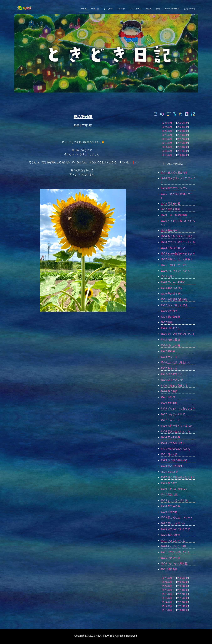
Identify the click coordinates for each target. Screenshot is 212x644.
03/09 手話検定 (169, 512)
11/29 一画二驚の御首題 (174, 215)
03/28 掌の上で (169, 472)
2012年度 (167, 151)
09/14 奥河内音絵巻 (172, 288)
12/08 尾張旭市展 (170, 204)
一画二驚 (95, 9)
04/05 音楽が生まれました (175, 432)
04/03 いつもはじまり (173, 443)
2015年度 (183, 143)
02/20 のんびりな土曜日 (174, 546)
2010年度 (167, 155)
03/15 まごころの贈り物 (174, 500)
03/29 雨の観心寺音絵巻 (174, 460)
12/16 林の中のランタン (174, 188)
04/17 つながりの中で (173, 414)
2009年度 (183, 155)
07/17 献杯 (167, 322)
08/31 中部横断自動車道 (174, 299)
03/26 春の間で (169, 483)
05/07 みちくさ (169, 368)
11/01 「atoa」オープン (174, 265)
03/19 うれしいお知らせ (174, 489)
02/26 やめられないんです (175, 529)
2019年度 (183, 135)
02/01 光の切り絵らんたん (175, 552)
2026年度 (167, 123)
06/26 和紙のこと (170, 328)
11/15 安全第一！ (170, 231)
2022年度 (167, 131)
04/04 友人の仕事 (170, 437)
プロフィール (135, 9)
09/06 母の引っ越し (172, 294)
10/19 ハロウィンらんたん (175, 271)
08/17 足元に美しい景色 (174, 305)
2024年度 (167, 127)
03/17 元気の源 (169, 495)
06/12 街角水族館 (170, 340)
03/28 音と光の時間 (172, 466)
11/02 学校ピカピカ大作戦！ (177, 259)
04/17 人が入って (170, 420)
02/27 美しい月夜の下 (173, 523)
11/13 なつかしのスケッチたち (178, 242)
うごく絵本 (108, 9)
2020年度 (167, 135)
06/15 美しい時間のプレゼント (178, 334)
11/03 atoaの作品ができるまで (178, 253)
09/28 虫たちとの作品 (173, 282)
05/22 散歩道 (168, 351)
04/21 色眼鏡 (168, 397)
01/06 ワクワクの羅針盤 (174, 563)
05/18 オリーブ (169, 357)
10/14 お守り (168, 277)
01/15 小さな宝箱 (170, 558)
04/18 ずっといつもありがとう (178, 408)
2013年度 (183, 147)
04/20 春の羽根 (169, 403)
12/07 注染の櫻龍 (170, 209)
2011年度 (183, 151)
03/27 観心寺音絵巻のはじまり (178, 477)
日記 (158, 9)
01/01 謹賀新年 (169, 569)
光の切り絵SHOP (172, 9)
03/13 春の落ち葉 (170, 506)
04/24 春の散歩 (169, 391)
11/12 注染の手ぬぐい (173, 248)
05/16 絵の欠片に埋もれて (175, 362)
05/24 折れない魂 (170, 345)
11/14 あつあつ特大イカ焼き (177, 236)
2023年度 (183, 127)
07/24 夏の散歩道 (170, 317)
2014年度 (167, 147)
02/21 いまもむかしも (173, 541)
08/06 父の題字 (169, 311)
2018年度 (167, 139)
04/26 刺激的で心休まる (174, 386)
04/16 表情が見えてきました (177, 426)
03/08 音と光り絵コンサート (177, 517)
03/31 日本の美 (169, 454)
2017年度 (183, 139)
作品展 (149, 9)
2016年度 (167, 143)
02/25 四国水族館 (170, 535)
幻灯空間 (121, 9)
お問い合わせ (190, 9)
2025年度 (183, 123)
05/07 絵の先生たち (172, 374)
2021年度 (183, 131)
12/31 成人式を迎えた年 (174, 172)
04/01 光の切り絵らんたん (175, 449)
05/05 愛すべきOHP (172, 380)
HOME (84, 9)
